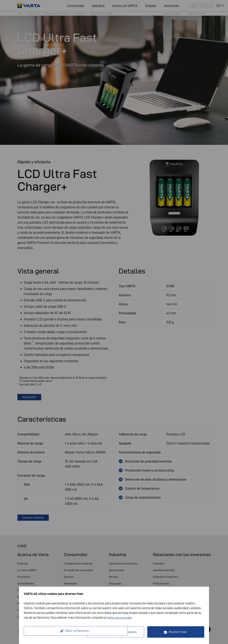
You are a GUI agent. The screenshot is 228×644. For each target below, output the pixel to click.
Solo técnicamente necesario (118, 632)
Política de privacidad (120, 618)
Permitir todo (178, 632)
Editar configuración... (56, 632)
